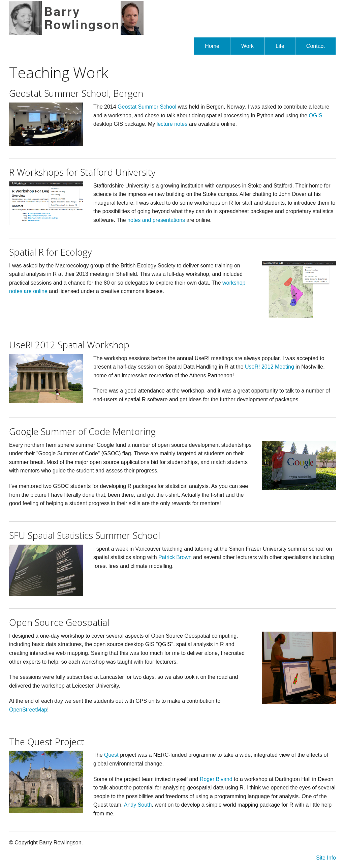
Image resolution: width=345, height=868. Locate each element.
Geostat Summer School (147, 107)
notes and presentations (156, 220)
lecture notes (172, 124)
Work (247, 46)
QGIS (316, 115)
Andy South (138, 805)
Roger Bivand (216, 779)
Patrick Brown (175, 557)
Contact (316, 46)
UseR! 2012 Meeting (270, 367)
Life (280, 46)
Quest (111, 755)
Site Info (326, 858)
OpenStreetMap (28, 710)
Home (212, 46)
